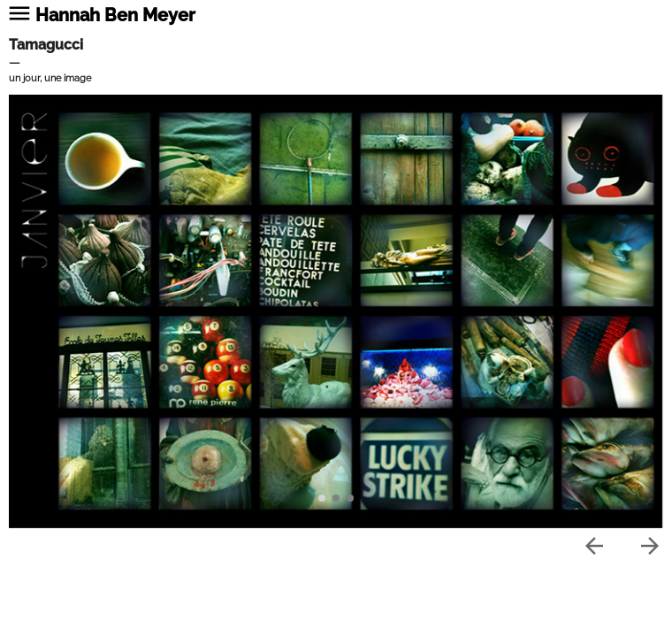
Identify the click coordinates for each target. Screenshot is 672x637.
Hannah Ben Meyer (115, 15)
